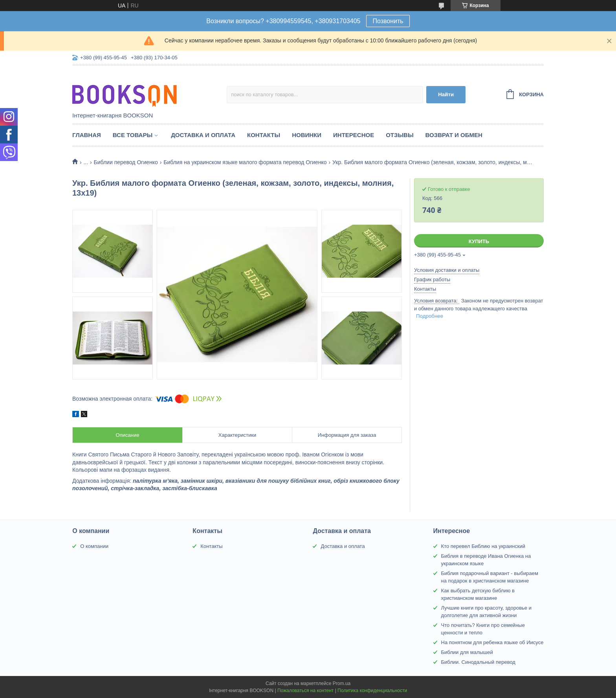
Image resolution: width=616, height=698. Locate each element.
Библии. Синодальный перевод (478, 662)
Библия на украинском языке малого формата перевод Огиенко (245, 162)
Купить (479, 241)
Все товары (133, 135)
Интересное (354, 135)
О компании (94, 546)
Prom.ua (342, 683)
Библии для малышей (467, 652)
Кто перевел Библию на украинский (483, 546)
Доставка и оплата (203, 135)
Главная (87, 135)
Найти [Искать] (446, 94)
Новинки (307, 135)
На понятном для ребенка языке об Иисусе (492, 642)
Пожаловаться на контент (305, 691)
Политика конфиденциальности (372, 691)
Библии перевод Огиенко (126, 162)
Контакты (264, 135)
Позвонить (388, 21)
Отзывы (400, 135)
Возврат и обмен (454, 135)
